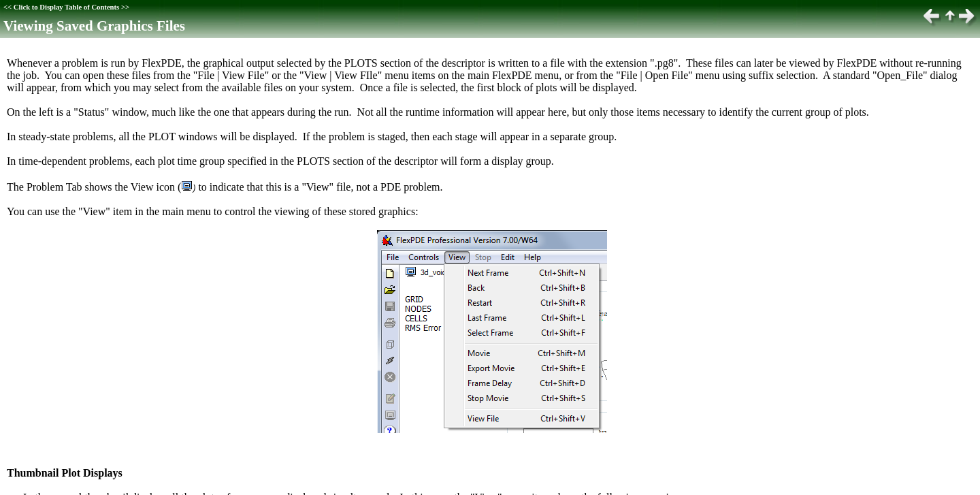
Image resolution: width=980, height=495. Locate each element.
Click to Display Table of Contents (66, 7)
